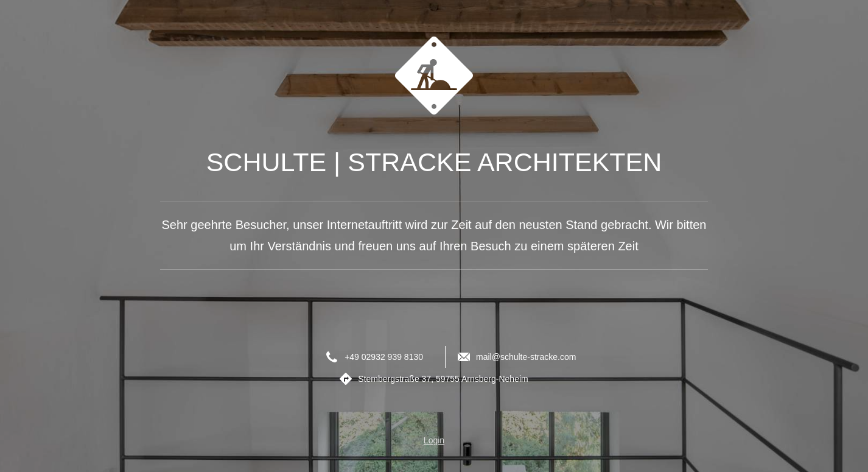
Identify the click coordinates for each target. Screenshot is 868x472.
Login (434, 440)
